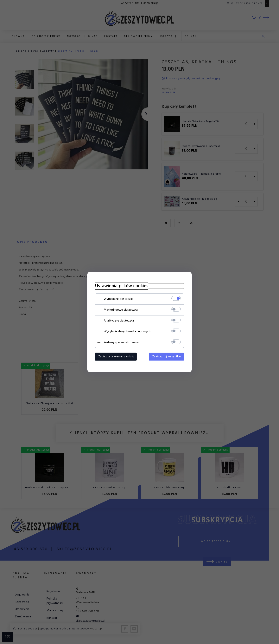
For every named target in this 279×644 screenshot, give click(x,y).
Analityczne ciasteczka (119, 321)
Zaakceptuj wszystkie (167, 357)
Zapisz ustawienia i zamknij (116, 357)
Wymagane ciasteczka (119, 299)
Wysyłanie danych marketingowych (127, 332)
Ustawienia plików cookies (122, 286)
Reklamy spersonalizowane (121, 342)
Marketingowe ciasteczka (121, 310)
